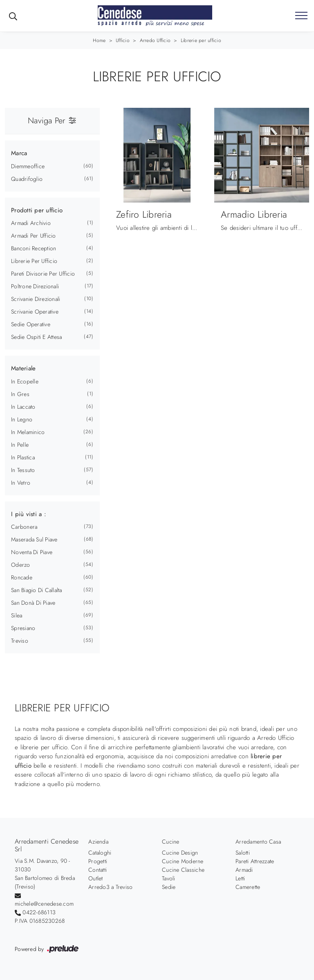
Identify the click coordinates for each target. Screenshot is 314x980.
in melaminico (28, 432)
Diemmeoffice (28, 166)
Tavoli (169, 878)
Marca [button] (19, 153)
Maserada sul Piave (34, 539)
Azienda (98, 842)
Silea (17, 615)
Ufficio (123, 40)
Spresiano (23, 628)
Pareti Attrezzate (255, 861)
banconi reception (34, 248)
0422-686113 (39, 912)
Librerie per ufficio (201, 40)
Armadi (244, 870)
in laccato (23, 407)
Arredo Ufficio (155, 40)
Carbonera (24, 527)
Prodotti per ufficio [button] (37, 210)
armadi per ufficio (34, 236)
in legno (22, 419)
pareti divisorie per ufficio (43, 274)
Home (99, 40)
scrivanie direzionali (36, 299)
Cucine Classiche (183, 870)
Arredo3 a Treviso (110, 887)
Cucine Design (180, 853)
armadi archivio (31, 223)
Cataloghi (100, 853)
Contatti (98, 870)
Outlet (96, 878)
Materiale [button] (23, 368)
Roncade (22, 577)
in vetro (21, 483)
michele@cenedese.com (44, 904)
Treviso (20, 641)
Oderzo (21, 565)
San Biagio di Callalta (37, 590)
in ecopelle (25, 381)
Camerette (248, 887)
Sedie (169, 887)
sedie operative (31, 324)
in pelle (20, 445)
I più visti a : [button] (29, 514)
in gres (20, 394)
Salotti (243, 853)
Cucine (171, 842)
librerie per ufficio (34, 261)
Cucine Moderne (183, 861)
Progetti (98, 861)
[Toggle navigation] (301, 16)
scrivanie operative (35, 312)
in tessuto (23, 470)
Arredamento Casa (258, 842)
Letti (240, 878)
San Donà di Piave (33, 603)
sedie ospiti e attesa (36, 337)
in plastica (23, 457)
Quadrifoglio (27, 179)
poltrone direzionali (35, 286)
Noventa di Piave (32, 552)
